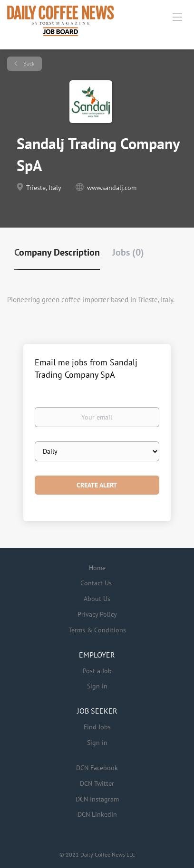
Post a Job (97, 671)
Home (97, 568)
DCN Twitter (97, 783)
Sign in (97, 686)
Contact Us (96, 583)
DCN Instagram (97, 799)
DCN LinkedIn (97, 814)
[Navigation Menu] (177, 17)
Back (28, 63)
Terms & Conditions (97, 630)
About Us (97, 599)
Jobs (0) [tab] (128, 252)
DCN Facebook (97, 768)
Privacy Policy (97, 614)
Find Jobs (97, 727)
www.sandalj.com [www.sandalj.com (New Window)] (112, 188)
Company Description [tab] (57, 252)
